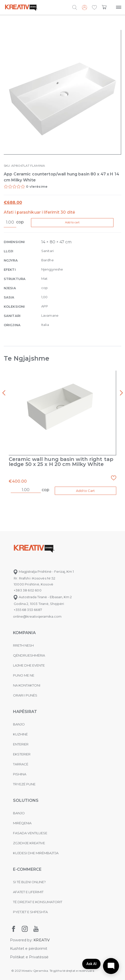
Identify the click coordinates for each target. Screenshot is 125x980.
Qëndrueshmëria (29, 655)
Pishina (20, 774)
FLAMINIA (38, 166)
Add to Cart (85, 491)
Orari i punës (25, 695)
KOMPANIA (24, 633)
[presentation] (4, 393)
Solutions (26, 800)
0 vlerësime (37, 186)
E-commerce (27, 869)
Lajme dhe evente (29, 665)
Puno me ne (24, 675)
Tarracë (21, 764)
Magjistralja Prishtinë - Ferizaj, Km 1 (43, 571)
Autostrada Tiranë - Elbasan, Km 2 (42, 597)
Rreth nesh (23, 645)
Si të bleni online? (29, 882)
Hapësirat (25, 712)
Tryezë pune (24, 784)
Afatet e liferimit (28, 892)
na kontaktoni (27, 685)
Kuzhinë (20, 734)
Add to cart (73, 222)
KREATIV (42, 940)
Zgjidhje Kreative (29, 843)
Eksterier (22, 754)
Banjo (19, 724)
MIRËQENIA (22, 823)
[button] (94, 8)
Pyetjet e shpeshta (30, 912)
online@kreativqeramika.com (37, 616)
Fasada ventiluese (30, 833)
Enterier (21, 744)
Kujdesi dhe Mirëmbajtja (36, 853)
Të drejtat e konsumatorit (38, 902)
